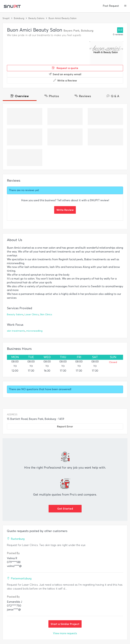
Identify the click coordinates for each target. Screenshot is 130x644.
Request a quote (65, 68)
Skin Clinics (46, 314)
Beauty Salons (36, 18)
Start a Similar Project (65, 624)
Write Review (65, 210)
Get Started (65, 509)
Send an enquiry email (65, 74)
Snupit (6, 18)
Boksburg (19, 18)
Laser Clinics (32, 314)
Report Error (65, 426)
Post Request (111, 6)
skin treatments (16, 331)
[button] (125, 6)
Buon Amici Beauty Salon (63, 18)
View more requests (65, 633)
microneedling (34, 331)
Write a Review (65, 80)
